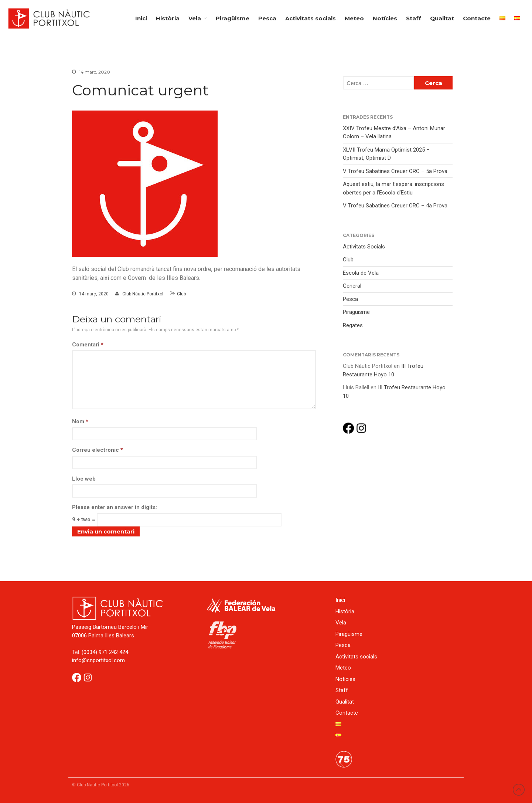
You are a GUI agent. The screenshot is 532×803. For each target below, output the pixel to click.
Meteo (354, 18)
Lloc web (84, 479)
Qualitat (442, 18)
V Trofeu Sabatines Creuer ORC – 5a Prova (395, 171)
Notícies (385, 18)
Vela (195, 18)
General (352, 286)
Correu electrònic (98, 450)
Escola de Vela (361, 273)
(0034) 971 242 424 (105, 652)
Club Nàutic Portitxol (143, 294)
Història (168, 18)
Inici (141, 18)
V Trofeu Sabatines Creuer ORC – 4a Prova (395, 206)
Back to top (519, 790)
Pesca (267, 18)
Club (181, 294)
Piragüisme (233, 18)
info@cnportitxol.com (98, 660)
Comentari (88, 345)
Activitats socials (311, 18)
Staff (414, 18)
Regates (353, 325)
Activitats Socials (364, 247)
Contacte (477, 18)
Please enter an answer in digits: (115, 507)
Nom (80, 421)
